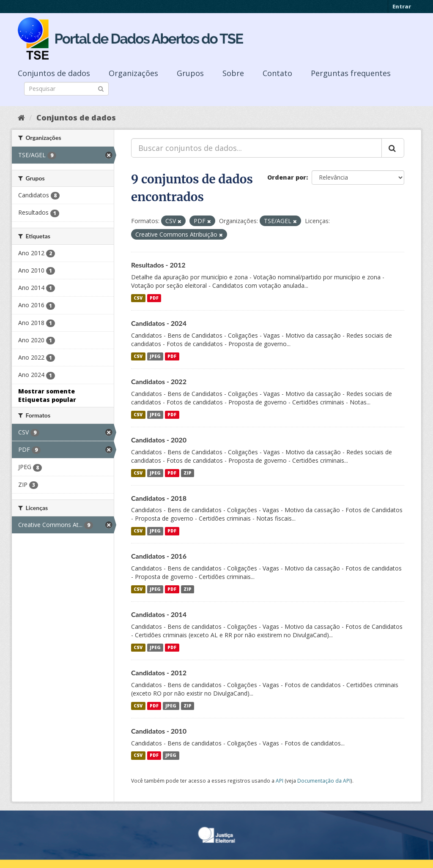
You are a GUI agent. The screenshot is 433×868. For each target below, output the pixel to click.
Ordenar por (287, 177)
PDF (154, 298)
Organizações (133, 73)
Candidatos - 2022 (159, 381)
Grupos (190, 73)
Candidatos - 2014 (159, 614)
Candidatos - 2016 (159, 556)
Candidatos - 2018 (159, 498)
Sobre (233, 73)
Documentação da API (324, 781)
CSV (138, 298)
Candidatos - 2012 (159, 673)
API (280, 781)
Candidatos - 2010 (159, 731)
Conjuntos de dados (54, 73)
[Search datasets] (66, 89)
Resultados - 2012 (158, 265)
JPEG (155, 356)
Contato (277, 73)
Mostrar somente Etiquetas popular (47, 395)
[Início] (21, 117)
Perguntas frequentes (351, 73)
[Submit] (101, 88)
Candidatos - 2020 (159, 440)
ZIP (188, 473)
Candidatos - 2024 (159, 323)
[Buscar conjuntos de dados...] (256, 148)
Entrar (402, 6)
